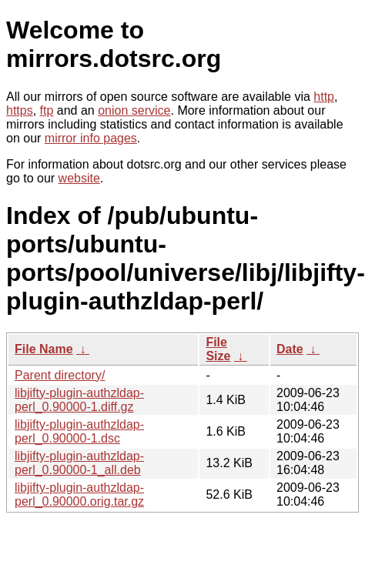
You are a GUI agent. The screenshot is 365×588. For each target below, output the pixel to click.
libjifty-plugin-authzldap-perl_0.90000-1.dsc (79, 431)
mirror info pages (91, 138)
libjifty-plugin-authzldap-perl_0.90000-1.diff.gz (79, 400)
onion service (134, 110)
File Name (44, 349)
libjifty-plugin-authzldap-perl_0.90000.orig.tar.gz (79, 494)
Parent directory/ (60, 375)
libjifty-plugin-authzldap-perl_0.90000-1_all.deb (79, 463)
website (79, 178)
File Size (218, 349)
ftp (47, 110)
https (20, 110)
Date (290, 349)
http (324, 97)
